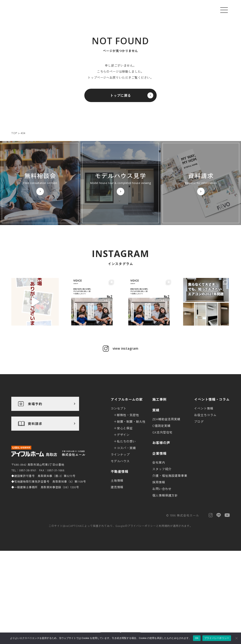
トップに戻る (120, 97)
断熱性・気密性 (128, 452)
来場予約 (35, 441)
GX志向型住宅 (162, 470)
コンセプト (119, 446)
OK (197, 638)
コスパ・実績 (127, 485)
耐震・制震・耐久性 (131, 459)
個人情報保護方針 (165, 533)
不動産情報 (120, 509)
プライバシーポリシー (142, 563)
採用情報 (159, 520)
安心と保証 (125, 466)
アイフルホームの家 (127, 437)
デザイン (123, 472)
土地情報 (117, 518)
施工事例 (159, 437)
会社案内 (159, 500)
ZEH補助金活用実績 (166, 457)
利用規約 (164, 563)
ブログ (199, 459)
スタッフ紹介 (162, 507)
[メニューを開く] (224, 10)
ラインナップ (120, 492)
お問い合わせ (162, 526)
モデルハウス (120, 499)
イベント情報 (204, 446)
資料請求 (35, 461)
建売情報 (117, 525)
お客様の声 (161, 480)
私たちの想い (127, 479)
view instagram (125, 386)
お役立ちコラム (205, 452)
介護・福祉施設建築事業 (170, 513)
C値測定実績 (161, 463)
